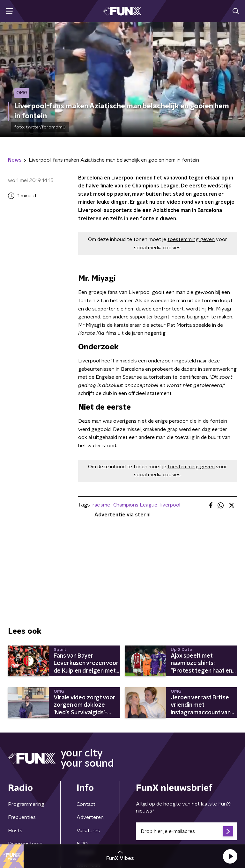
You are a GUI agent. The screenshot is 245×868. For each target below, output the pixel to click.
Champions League (135, 505)
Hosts (15, 831)
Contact (86, 804)
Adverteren (90, 817)
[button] (230, 856)
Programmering (26, 804)
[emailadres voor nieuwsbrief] (186, 831)
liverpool (170, 505)
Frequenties (22, 817)
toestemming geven (191, 239)
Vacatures (88, 831)
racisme (101, 505)
